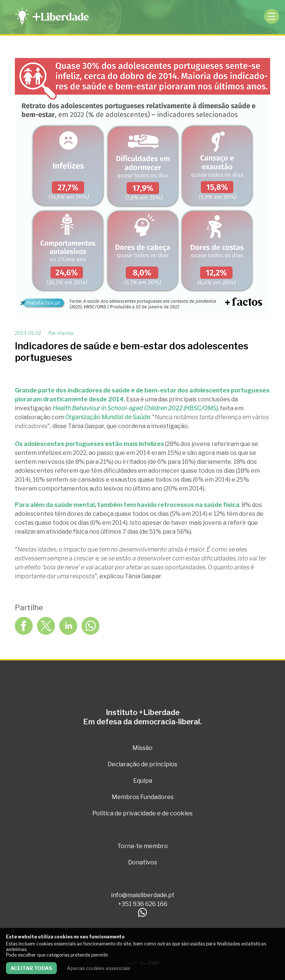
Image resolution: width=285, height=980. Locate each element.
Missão (142, 748)
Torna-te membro (142, 846)
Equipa (143, 781)
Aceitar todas (31, 968)
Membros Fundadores (143, 797)
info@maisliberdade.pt (143, 895)
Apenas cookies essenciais (99, 968)
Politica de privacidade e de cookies (142, 813)
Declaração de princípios (142, 764)
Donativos (142, 862)
